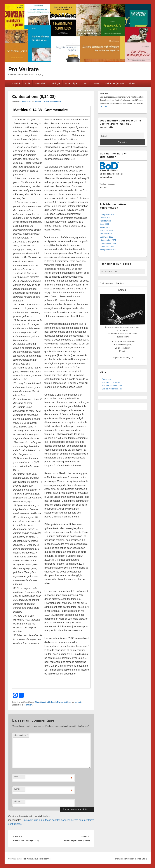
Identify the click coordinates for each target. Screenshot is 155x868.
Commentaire (21, 735)
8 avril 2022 (105, 227)
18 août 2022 (105, 218)
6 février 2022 (106, 234)
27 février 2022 (106, 231)
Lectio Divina (57, 702)
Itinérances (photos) (114, 83)
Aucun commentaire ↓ (53, 102)
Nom (17, 777)
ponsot (38, 102)
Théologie (55, 83)
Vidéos (132, 83)
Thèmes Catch (140, 859)
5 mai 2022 (104, 224)
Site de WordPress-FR (112, 389)
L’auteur (96, 83)
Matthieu (67, 702)
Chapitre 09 (45, 702)
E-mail (17, 789)
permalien (28, 705)
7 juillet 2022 (105, 221)
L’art (85, 83)
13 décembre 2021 (108, 240)
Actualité (16, 83)
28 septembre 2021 (108, 250)
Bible (27, 83)
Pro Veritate (24, 69)
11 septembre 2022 (108, 214)
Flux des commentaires (112, 386)
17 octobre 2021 (107, 246)
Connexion (107, 379)
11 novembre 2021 (108, 243)
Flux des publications (111, 382)
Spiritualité (40, 83)
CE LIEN (104, 106)
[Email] (122, 136)
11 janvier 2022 (106, 237)
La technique (71, 83)
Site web (18, 801)
